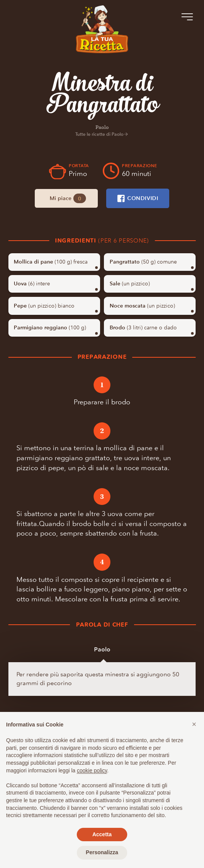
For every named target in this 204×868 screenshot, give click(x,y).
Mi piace (68, 198)
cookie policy (92, 770)
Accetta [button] (102, 834)
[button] (194, 724)
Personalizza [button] (102, 852)
